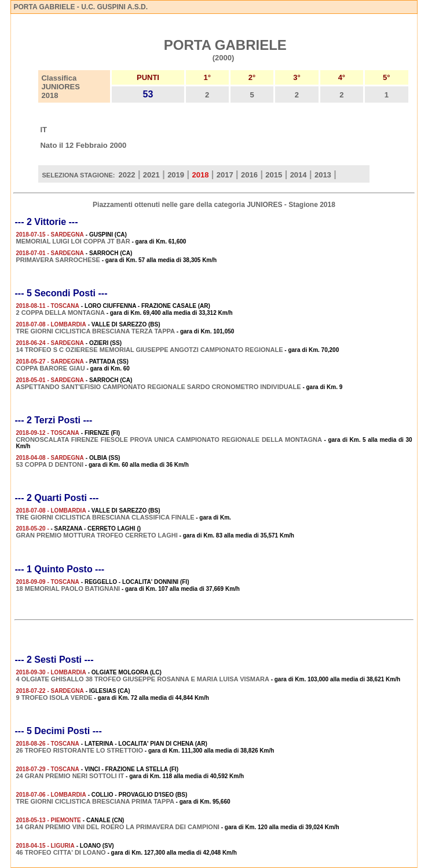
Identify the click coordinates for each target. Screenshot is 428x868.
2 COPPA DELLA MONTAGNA (60, 313)
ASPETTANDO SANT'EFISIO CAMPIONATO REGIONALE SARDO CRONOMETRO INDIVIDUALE (158, 387)
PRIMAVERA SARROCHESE (58, 260)
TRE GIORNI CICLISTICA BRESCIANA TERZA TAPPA (95, 331)
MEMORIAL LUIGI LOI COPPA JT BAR (73, 241)
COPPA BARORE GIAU (50, 368)
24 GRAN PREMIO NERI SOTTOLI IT (70, 776)
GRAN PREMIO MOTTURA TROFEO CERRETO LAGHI (96, 535)
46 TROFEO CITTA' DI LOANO (61, 852)
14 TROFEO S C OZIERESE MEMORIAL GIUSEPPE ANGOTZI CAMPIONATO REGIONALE (149, 350)
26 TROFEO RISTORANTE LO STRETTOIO (79, 750)
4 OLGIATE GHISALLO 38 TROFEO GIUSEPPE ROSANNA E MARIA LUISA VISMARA (142, 679)
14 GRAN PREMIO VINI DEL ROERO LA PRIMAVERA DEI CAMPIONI (117, 827)
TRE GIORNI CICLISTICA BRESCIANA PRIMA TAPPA (95, 801)
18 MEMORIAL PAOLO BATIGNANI (68, 589)
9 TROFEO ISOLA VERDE (54, 698)
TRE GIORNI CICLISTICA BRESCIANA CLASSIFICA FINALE (105, 517)
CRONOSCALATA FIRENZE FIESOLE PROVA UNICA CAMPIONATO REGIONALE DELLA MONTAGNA (169, 440)
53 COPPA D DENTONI (50, 464)
